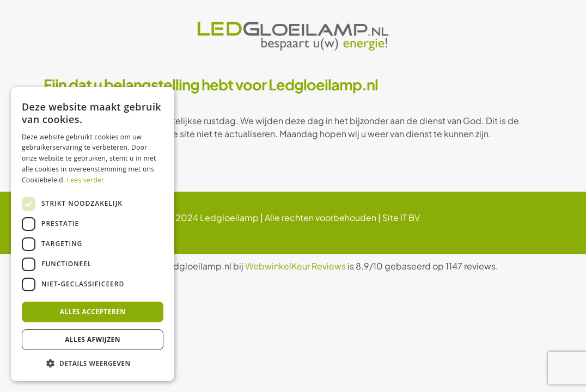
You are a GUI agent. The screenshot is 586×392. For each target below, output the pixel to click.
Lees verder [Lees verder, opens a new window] (86, 180)
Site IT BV (401, 218)
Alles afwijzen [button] (93, 339)
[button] (93, 364)
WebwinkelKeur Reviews (295, 266)
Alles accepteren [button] (93, 312)
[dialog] (93, 234)
